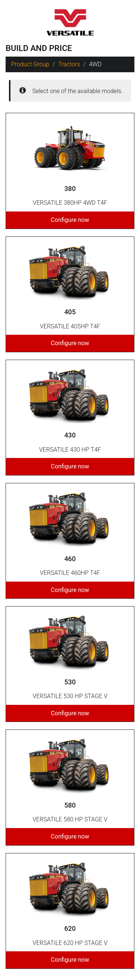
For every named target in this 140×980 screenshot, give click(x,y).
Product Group (30, 64)
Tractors (69, 64)
